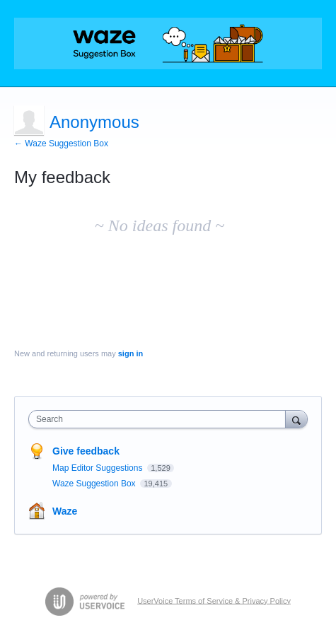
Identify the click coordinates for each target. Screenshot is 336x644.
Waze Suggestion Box (95, 484)
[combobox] (160, 419)
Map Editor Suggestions (99, 468)
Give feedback (86, 451)
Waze (65, 511)
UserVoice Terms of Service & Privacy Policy (214, 600)
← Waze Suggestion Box (61, 144)
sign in (131, 353)
